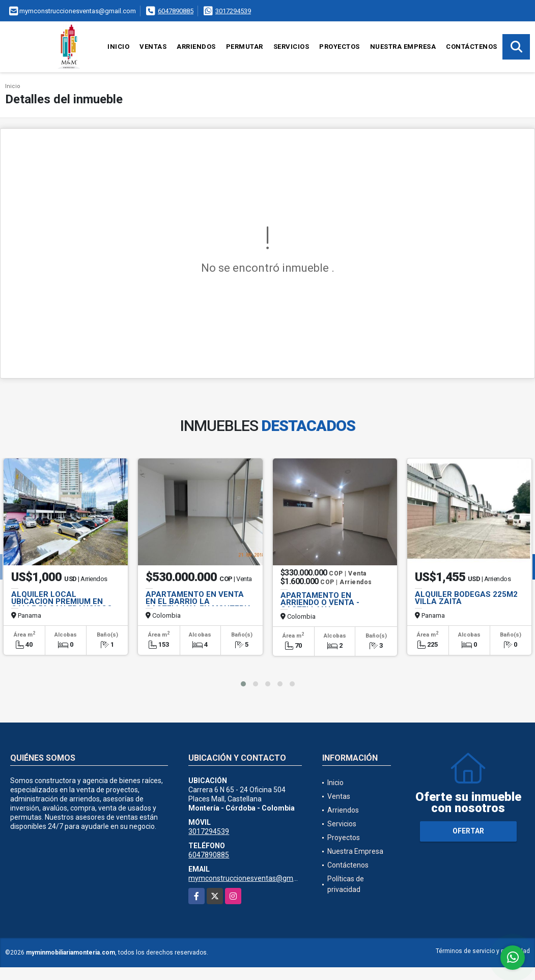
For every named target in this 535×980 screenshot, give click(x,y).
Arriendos (196, 47)
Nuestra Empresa (403, 47)
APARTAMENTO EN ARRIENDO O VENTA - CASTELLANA (320, 602)
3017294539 (233, 11)
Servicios (291, 47)
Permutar (245, 47)
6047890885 (176, 11)
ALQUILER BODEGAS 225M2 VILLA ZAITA (466, 598)
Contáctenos (472, 47)
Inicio (118, 47)
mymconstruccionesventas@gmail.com (252, 878)
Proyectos (340, 47)
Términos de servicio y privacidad (483, 951)
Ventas (153, 47)
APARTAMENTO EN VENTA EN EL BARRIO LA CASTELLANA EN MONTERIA (199, 601)
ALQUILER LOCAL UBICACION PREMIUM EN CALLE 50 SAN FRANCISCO (62, 601)
